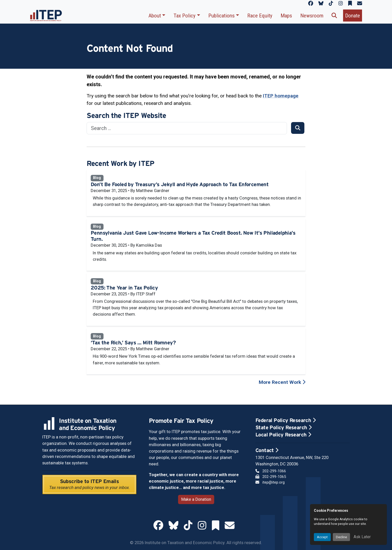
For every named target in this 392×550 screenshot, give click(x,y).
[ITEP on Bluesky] (321, 3)
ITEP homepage (281, 96)
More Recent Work (282, 382)
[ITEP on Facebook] (311, 3)
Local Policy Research (283, 435)
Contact (267, 450)
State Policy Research (283, 427)
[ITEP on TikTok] (331, 3)
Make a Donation (196, 499)
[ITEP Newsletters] (360, 3)
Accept (322, 537)
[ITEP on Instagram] (341, 3)
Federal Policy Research (286, 420)
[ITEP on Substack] (350, 3)
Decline (341, 537)
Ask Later (362, 537)
